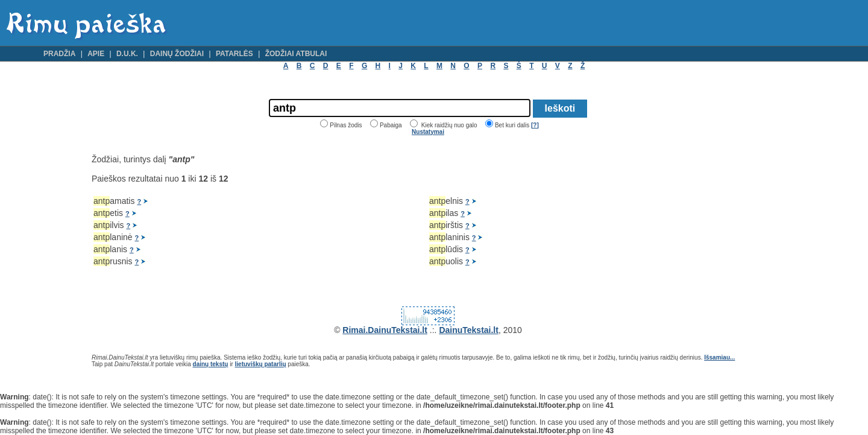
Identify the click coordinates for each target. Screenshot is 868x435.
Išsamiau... (719, 357)
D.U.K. (127, 54)
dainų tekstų (211, 364)
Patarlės (234, 54)
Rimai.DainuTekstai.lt (385, 330)
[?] (535, 125)
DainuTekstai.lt (469, 330)
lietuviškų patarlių (261, 364)
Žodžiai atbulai (296, 54)
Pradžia (59, 54)
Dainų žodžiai (177, 54)
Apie (96, 54)
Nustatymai (428, 132)
